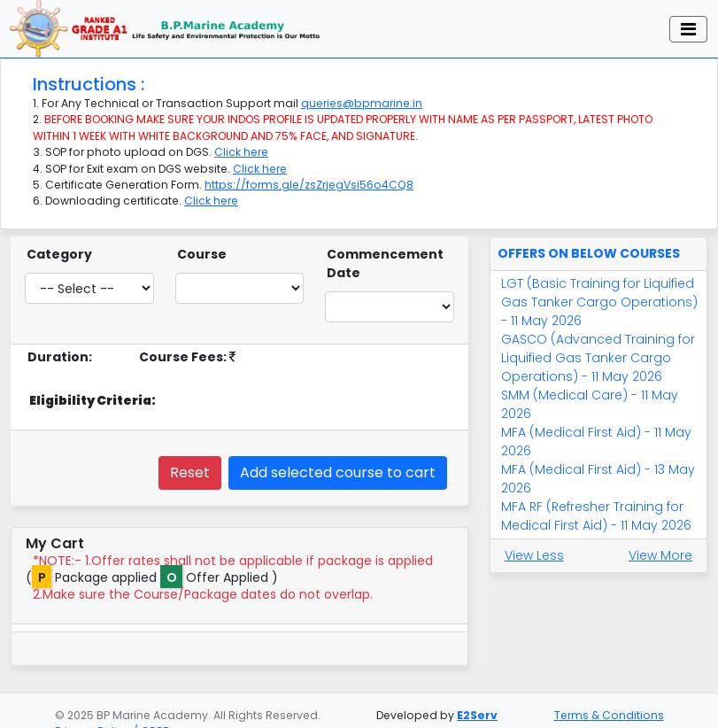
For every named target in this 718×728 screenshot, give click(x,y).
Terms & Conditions (609, 715)
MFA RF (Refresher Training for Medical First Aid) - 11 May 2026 (596, 503)
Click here (241, 139)
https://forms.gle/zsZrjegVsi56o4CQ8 (309, 172)
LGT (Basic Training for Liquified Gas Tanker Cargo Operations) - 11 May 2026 (599, 290)
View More (660, 543)
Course (202, 242)
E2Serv (477, 715)
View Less (534, 543)
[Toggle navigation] (688, 22)
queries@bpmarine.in (362, 91)
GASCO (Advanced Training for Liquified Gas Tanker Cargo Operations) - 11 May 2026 (598, 345)
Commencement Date (385, 251)
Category (59, 242)
